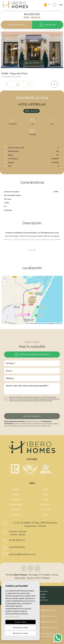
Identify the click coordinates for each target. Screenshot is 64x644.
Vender (45, 515)
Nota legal (33, 575)
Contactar (48, 25)
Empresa (16, 494)
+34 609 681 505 (17, 547)
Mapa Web (20, 578)
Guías (45, 489)
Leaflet (28, 323)
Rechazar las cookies (20, 633)
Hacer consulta (16, 25)
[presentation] (17, 408)
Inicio (16, 489)
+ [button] (5, 279)
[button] (7, 84)
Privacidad (44, 575)
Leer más (32, 250)
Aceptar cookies (20, 622)
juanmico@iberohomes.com (22, 554)
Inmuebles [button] (16, 500)
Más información (12, 617)
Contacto (16, 510)
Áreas (45, 494)
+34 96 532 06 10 (17, 540)
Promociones (16, 505)
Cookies (54, 575)
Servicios (45, 510)
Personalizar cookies (21, 628)
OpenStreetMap (43, 323)
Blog (45, 500)
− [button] (5, 283)
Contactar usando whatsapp (32, 355)
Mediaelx (46, 578)
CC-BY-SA (58, 323)
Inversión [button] (46, 505)
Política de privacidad (29, 399)
